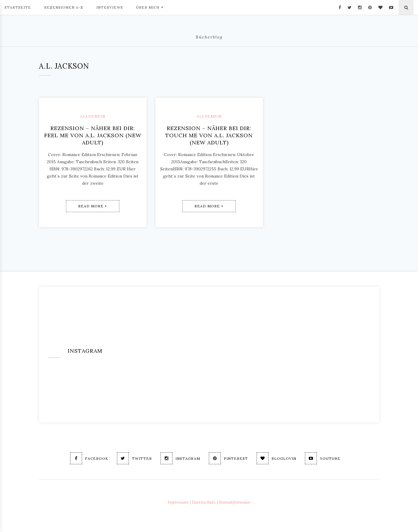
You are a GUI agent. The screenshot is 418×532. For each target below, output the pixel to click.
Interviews (110, 7)
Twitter (134, 458)
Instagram (180, 458)
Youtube (323, 458)
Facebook (89, 458)
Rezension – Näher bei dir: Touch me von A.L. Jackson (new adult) (209, 135)
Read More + (93, 206)
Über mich (150, 7)
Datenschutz (204, 502)
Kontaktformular (235, 502)
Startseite (18, 7)
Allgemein (93, 116)
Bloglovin (276, 458)
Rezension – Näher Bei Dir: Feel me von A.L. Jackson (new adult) (93, 135)
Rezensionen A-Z (64, 7)
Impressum (178, 502)
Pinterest (228, 458)
